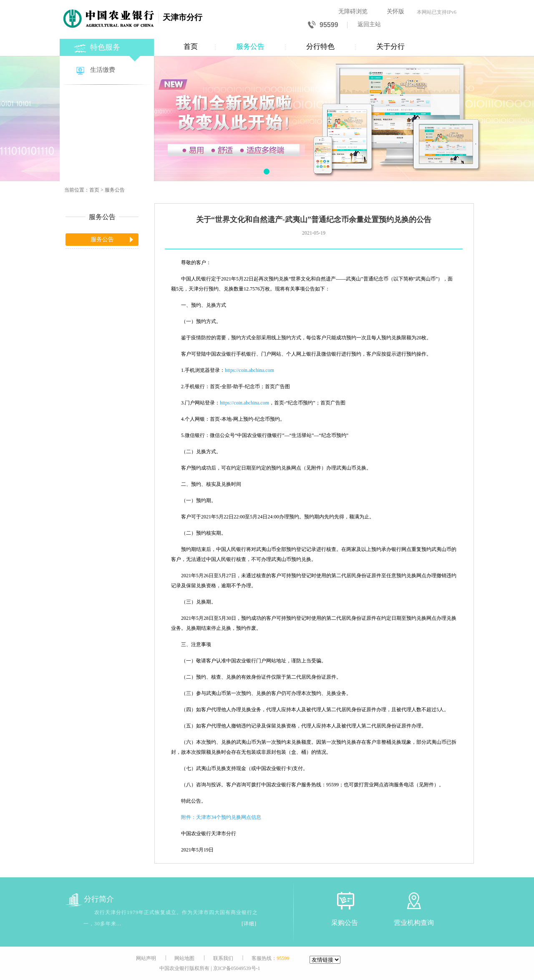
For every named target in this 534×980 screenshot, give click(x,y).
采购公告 (345, 923)
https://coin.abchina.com (249, 370)
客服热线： (270, 958)
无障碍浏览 (353, 11)
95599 (323, 25)
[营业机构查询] (414, 900)
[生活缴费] (108, 70)
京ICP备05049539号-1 (237, 968)
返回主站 (369, 24)
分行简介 (90, 899)
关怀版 (395, 11)
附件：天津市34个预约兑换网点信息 (221, 817)
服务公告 (250, 47)
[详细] (249, 924)
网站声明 (146, 958)
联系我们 (223, 958)
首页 (191, 47)
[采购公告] (345, 900)
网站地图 (184, 958)
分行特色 (320, 47)
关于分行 (390, 47)
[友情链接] (325, 960)
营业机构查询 (414, 923)
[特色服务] (108, 46)
